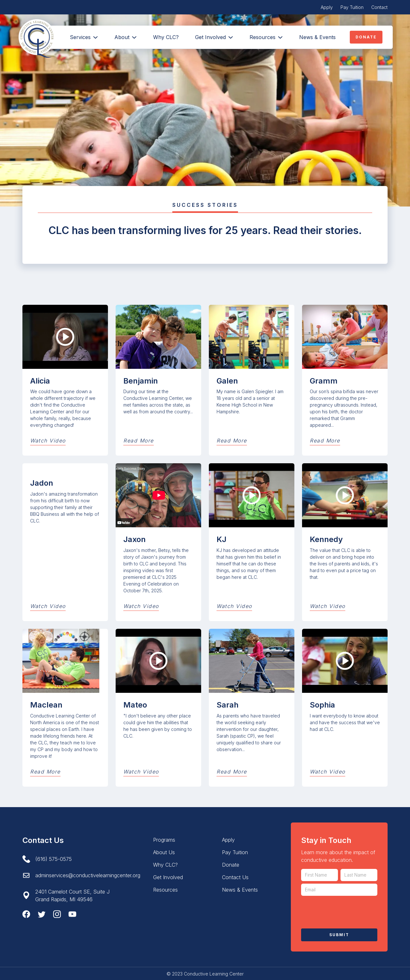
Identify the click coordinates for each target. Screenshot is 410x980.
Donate (366, 37)
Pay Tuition (352, 7)
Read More (139, 441)
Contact (379, 7)
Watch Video (48, 441)
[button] (125, 37)
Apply (327, 7)
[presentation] (350, 911)
